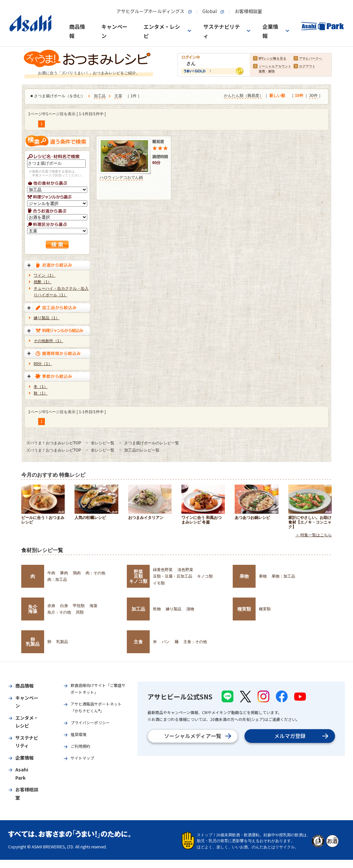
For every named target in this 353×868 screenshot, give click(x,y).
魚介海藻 (33, 609)
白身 (64, 606)
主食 (138, 642)
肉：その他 (95, 573)
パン (166, 642)
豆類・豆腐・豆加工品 (173, 576)
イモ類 (159, 583)
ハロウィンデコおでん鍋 (121, 177)
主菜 (118, 96)
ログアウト (307, 67)
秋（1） (41, 393)
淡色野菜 (185, 570)
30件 (313, 96)
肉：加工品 (57, 580)
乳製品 (62, 642)
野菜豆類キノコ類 (138, 576)
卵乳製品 (33, 642)
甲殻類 (79, 606)
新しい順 (277, 96)
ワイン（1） (45, 275)
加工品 (100, 96)
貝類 (80, 612)
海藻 (93, 606)
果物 (244, 576)
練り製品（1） (47, 318)
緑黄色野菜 (163, 570)
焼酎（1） (43, 282)
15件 (299, 96)
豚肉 (64, 573)
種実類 (244, 609)
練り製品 (174, 609)
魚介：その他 (59, 612)
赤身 (51, 606)
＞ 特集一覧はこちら (314, 535)
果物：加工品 (283, 576)
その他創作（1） (49, 341)
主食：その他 (195, 642)
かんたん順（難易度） (244, 96)
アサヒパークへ (311, 59)
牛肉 (51, 573)
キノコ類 (205, 576)
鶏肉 (77, 573)
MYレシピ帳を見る (272, 59)
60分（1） (43, 364)
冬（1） (41, 387)
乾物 (157, 609)
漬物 (190, 609)
